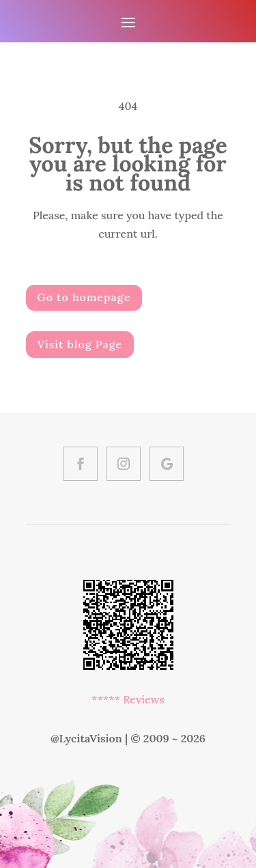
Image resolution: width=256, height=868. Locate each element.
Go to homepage (84, 297)
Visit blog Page (80, 344)
